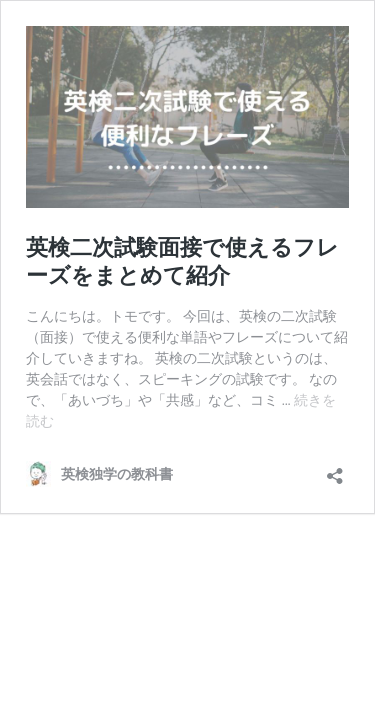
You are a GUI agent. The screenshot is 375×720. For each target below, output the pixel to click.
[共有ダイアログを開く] (335, 469)
